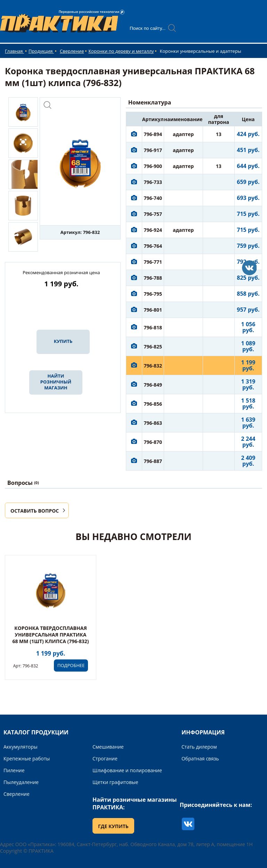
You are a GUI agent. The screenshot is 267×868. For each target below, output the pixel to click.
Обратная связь (200, 759)
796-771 (153, 262)
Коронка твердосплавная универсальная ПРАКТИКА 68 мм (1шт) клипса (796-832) (50, 635)
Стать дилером (199, 747)
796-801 (153, 310)
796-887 (153, 461)
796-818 (153, 327)
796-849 (153, 385)
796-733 (153, 182)
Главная (14, 51)
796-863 (153, 423)
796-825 (153, 347)
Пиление (14, 770)
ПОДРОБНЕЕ (71, 665)
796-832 (153, 366)
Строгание (105, 759)
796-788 (153, 278)
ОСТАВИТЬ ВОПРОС (35, 511)
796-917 (153, 150)
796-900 (153, 166)
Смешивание (108, 747)
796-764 (153, 246)
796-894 (153, 134)
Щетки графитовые (115, 782)
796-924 (153, 230)
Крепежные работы (27, 759)
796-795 (153, 294)
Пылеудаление (21, 782)
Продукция (41, 51)
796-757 (153, 214)
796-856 (153, 404)
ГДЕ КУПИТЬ (113, 826)
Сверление (72, 51)
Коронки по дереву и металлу (121, 51)
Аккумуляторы (21, 747)
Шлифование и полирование (127, 770)
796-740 (153, 198)
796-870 (153, 442)
